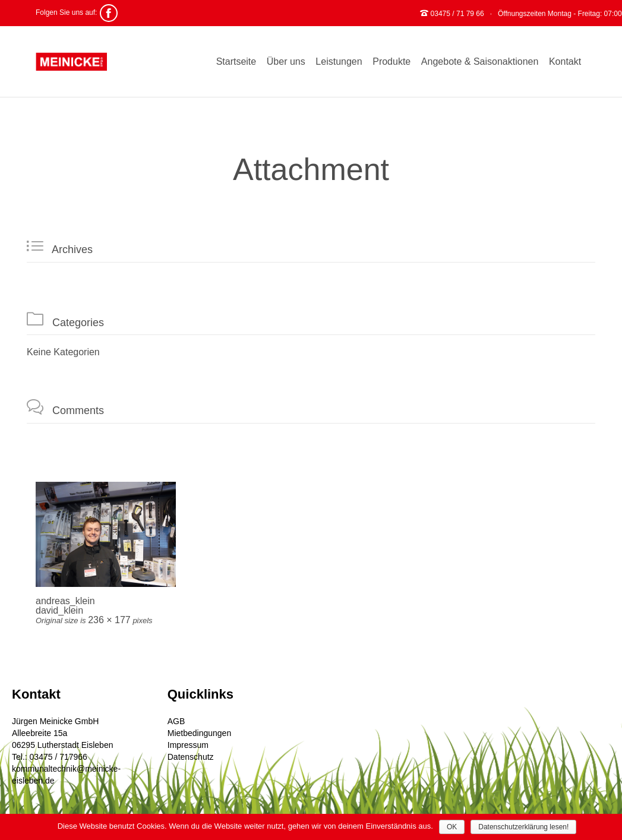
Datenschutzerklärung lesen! (523, 827)
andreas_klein (65, 601)
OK (452, 827)
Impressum (188, 745)
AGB (176, 721)
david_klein (59, 610)
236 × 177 (109, 620)
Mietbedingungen (199, 733)
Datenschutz (191, 757)
